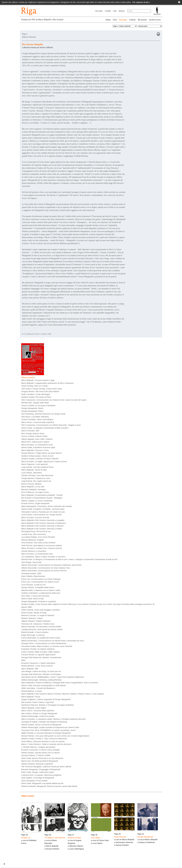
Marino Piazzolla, (41, 627)
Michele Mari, (35, 403)
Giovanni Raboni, (36, 755)
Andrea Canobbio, (37, 419)
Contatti (108, 11)
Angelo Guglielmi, (46, 699)
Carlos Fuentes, (41, 652)
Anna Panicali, (38, 543)
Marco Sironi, (38, 422)
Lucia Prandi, (41, 515)
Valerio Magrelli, (37, 439)
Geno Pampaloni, (34, 781)
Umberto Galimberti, (41, 593)
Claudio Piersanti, (37, 475)
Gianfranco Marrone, (48, 705)
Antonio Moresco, (34, 551)
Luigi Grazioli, (37, 467)
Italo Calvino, (39, 713)
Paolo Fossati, (34, 613)
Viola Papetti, (38, 778)
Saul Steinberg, (43, 414)
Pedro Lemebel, (36, 394)
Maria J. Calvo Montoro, (46, 744)
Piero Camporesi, (54, 400)
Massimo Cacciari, (38, 615)
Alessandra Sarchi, (53, 677)
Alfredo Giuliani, (41, 725)
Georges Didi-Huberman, (41, 657)
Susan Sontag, (35, 386)
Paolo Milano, (43, 741)
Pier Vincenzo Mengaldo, (46, 767)
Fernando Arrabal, (47, 646)
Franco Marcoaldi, (41, 638)
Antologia (123, 20)
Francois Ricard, (38, 655)
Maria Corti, (40, 761)
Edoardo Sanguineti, (41, 769)
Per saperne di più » (141, 2)
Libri (115, 20)
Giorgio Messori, (41, 453)
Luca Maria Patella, (38, 537)
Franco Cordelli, (38, 406)
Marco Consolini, (53, 719)
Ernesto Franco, (35, 503)
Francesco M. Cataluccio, (38, 624)
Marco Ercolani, (37, 445)
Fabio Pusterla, (41, 610)
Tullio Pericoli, (42, 545)
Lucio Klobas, (31, 473)
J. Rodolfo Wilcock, (38, 747)
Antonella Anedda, (31, 573)
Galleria (132, 20)
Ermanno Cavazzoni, (38, 663)
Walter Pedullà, (46, 733)
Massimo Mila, (41, 590)
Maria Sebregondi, (47, 506)
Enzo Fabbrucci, (35, 492)
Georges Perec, (44, 643)
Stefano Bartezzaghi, (41, 680)
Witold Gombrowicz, (53, 641)
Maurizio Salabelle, (33, 489)
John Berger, (31, 562)
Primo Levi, (41, 579)
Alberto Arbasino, (36, 621)
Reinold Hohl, (69, 559)
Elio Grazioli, (42, 498)
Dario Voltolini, (33, 576)
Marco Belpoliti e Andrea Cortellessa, (60, 683)
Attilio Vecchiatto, (38, 688)
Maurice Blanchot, (33, 540)
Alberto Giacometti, (51, 565)
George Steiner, (38, 587)
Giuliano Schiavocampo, (37, 456)
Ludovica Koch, (41, 775)
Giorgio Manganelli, (32, 408)
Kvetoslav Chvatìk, (38, 649)
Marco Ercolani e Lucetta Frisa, (42, 548)
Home (108, 20)
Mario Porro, (35, 442)
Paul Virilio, (35, 596)
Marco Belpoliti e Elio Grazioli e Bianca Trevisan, (63, 694)
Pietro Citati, (42, 758)
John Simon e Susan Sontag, (42, 389)
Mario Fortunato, (30, 431)
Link (115, 11)
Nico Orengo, (33, 433)
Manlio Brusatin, (35, 632)
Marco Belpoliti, (38, 380)
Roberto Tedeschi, (32, 618)
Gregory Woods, (40, 391)
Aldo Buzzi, (35, 417)
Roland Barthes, (37, 666)
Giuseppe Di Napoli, (44, 722)
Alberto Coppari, (37, 501)
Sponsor (122, 11)
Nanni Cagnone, (34, 464)
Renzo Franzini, (31, 484)
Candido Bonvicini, (42, 629)
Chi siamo (99, 11)
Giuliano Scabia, (36, 397)
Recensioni (142, 20)
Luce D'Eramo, (33, 585)
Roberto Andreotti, (49, 786)
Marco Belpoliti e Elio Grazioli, (43, 520)
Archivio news (155, 20)
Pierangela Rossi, (36, 531)
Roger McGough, (33, 635)
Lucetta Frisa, (33, 534)
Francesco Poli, (48, 730)
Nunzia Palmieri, (55, 736)
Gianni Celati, (45, 428)
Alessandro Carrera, (43, 512)
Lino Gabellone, (44, 557)
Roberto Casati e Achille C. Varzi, (44, 739)
